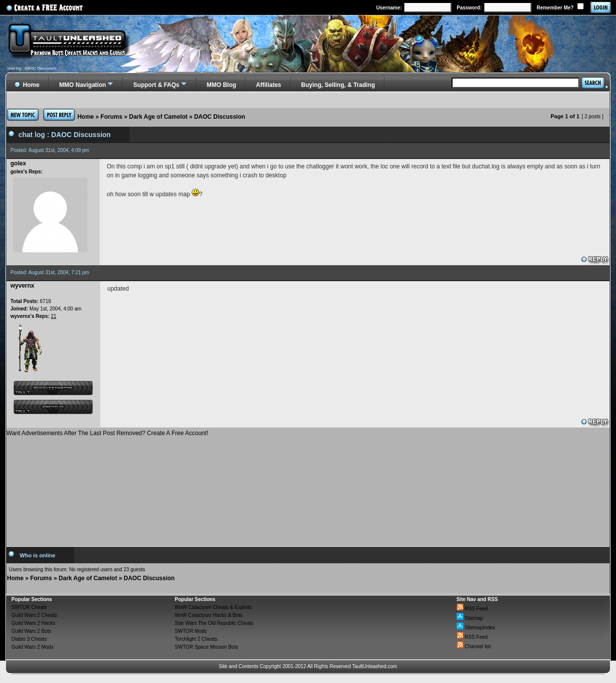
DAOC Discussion (220, 117)
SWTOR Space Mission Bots (207, 647)
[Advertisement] (308, 488)
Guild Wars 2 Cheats (34, 615)
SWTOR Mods (191, 631)
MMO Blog (221, 85)
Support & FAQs (156, 85)
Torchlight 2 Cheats (196, 639)
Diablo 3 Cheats (29, 639)
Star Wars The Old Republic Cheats (214, 623)
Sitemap (470, 618)
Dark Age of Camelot (158, 117)
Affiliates (269, 85)
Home (86, 117)
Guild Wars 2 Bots (31, 631)
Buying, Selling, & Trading (338, 85)
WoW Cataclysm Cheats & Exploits (213, 607)
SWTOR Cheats (29, 607)
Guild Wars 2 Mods (33, 647)
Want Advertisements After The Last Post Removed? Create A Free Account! (107, 433)
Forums (111, 117)
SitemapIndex (476, 628)
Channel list (474, 646)
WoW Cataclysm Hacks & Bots (209, 615)
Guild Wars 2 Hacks (33, 623)
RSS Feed (472, 609)
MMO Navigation (82, 85)
